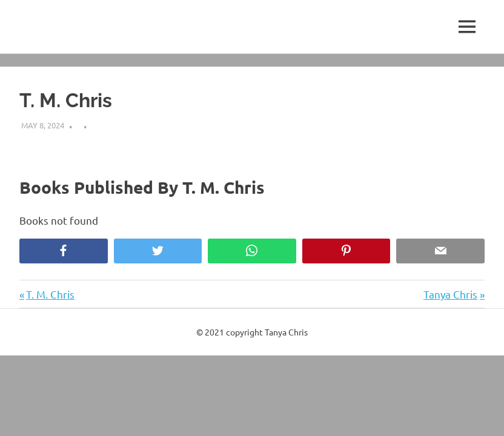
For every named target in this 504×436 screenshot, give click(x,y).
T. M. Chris (50, 294)
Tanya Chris (450, 294)
